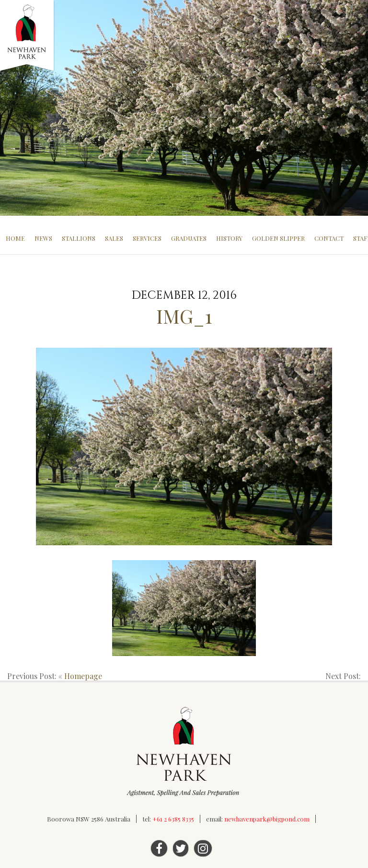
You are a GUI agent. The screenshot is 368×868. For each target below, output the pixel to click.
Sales (114, 238)
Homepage (83, 676)
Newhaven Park (28, 36)
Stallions (79, 238)
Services (147, 238)
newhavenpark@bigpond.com (267, 819)
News (43, 238)
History (229, 238)
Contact (329, 238)
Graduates (189, 238)
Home (15, 238)
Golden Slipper (278, 238)
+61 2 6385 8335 (173, 819)
